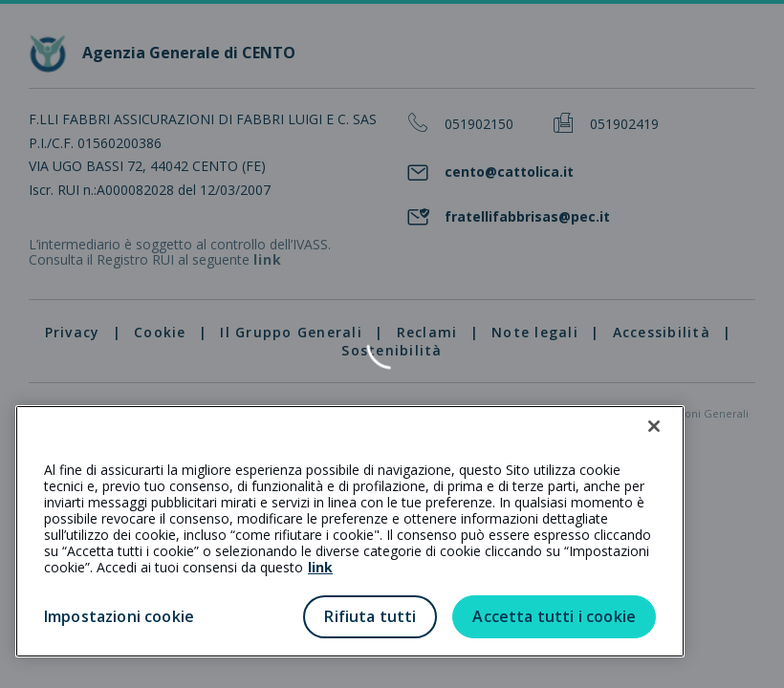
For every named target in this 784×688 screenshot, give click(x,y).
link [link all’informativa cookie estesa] (320, 567)
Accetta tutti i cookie (554, 616)
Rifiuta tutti (370, 616)
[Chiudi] (654, 426)
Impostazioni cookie (119, 616)
